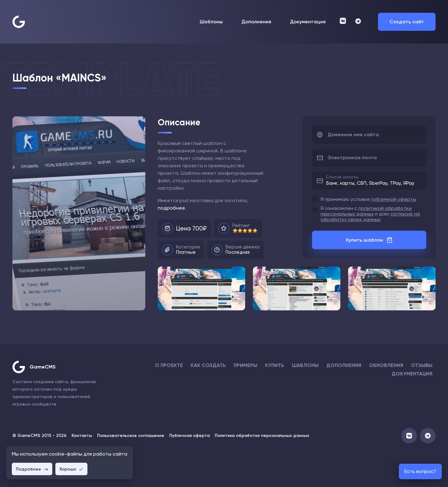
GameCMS (43, 367)
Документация (308, 22)
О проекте (169, 365)
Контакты (82, 436)
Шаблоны (211, 22)
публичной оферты (393, 199)
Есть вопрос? (420, 471)
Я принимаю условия (368, 199)
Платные (186, 252)
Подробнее (32, 469)
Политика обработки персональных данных (262, 436)
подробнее (171, 208)
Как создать (208, 365)
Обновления (386, 365)
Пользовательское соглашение (131, 436)
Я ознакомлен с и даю (370, 214)
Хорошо (71, 469)
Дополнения (256, 22)
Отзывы (422, 365)
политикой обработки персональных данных (366, 211)
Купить (275, 365)
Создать (407, 22)
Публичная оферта (189, 436)
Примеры (245, 365)
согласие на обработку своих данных (370, 217)
